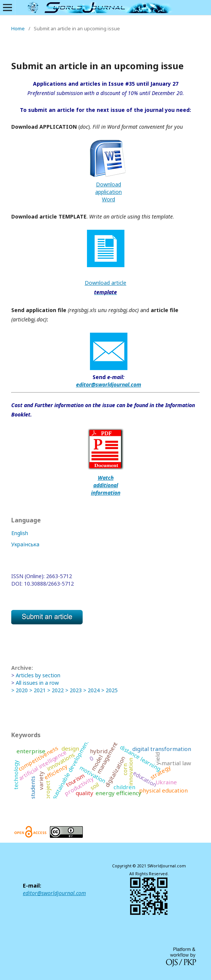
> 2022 (55, 690)
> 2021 (37, 690)
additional (106, 485)
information (106, 493)
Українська (25, 544)
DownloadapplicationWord (108, 192)
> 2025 (109, 690)
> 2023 (73, 690)
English (20, 533)
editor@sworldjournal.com (109, 384)
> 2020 (19, 690)
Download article (105, 283)
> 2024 (92, 690)
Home (18, 28)
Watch (106, 478)
